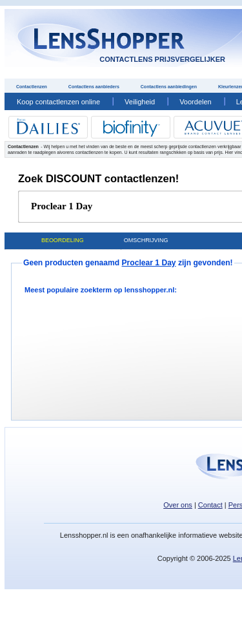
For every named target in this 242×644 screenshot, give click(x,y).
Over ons (178, 505)
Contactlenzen (32, 87)
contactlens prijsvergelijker (162, 59)
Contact (210, 505)
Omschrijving (146, 240)
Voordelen (196, 102)
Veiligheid (140, 102)
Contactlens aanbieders (94, 87)
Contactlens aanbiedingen (169, 87)
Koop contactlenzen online (58, 102)
